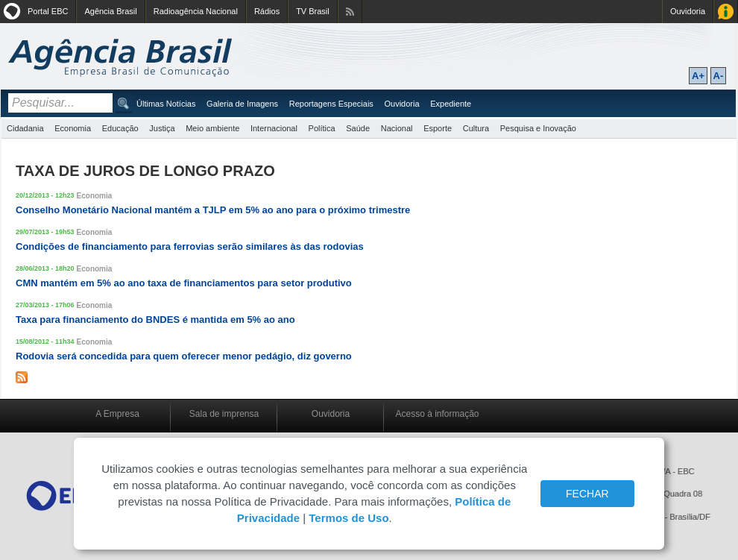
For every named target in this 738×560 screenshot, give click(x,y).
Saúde (358, 128)
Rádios (267, 11)
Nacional (397, 128)
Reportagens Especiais (331, 104)
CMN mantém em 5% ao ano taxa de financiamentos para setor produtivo (184, 283)
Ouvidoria (688, 11)
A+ (698, 76)
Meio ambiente (212, 128)
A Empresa (117, 414)
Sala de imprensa (224, 414)
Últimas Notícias (166, 104)
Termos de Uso (348, 518)
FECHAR (587, 494)
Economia (73, 128)
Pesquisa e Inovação (538, 128)
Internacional (274, 128)
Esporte (438, 128)
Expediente (451, 104)
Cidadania (25, 128)
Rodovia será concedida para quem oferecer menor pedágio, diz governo (184, 356)
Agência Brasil (110, 11)
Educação (120, 128)
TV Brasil (313, 11)
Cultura (476, 128)
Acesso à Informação (726, 12)
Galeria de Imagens (242, 104)
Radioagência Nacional (196, 11)
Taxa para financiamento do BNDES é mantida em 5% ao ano (155, 320)
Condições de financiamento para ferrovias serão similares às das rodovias (190, 246)
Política (322, 128)
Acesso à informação (437, 414)
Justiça (162, 128)
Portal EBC (48, 11)
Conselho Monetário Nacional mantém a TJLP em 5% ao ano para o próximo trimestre (213, 210)
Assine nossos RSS (350, 12)
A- (719, 76)
